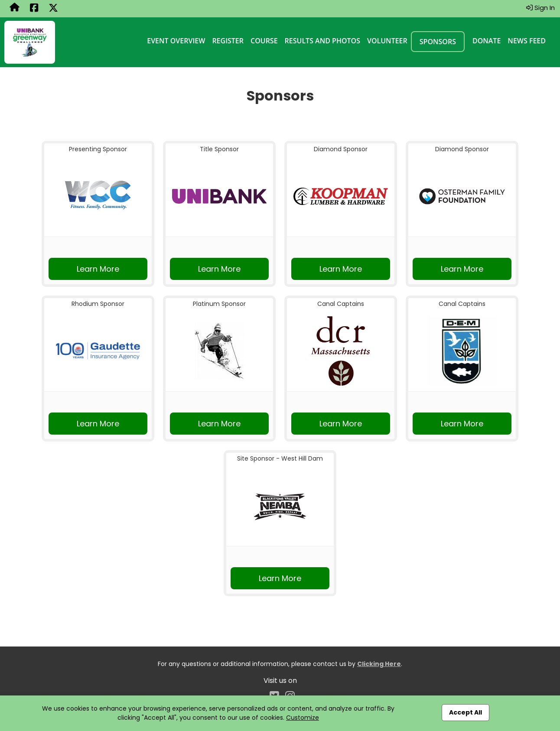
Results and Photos (322, 41)
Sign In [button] (540, 8)
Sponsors (438, 42)
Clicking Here (379, 664)
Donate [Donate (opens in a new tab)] (487, 41)
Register (228, 41)
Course (264, 41)
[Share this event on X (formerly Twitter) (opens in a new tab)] (53, 9)
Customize (303, 718)
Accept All (466, 712)
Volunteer (387, 41)
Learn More (98, 269)
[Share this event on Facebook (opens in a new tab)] (34, 9)
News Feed (527, 41)
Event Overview (176, 41)
